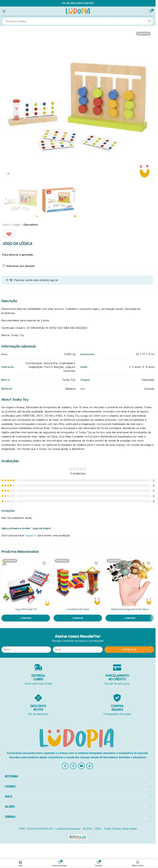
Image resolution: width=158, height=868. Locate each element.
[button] (78, 777)
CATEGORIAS (10, 787)
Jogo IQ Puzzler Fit (26, 609)
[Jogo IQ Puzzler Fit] (26, 582)
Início (6, 225)
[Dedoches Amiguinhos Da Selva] (130, 582)
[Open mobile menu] (4, 11)
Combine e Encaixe (78, 609)
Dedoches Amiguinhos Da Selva (130, 609)
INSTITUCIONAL (12, 777)
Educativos (31, 225)
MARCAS (9, 797)
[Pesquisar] (78, 21)
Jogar (16, 225)
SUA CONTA (10, 807)
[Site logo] (78, 11)
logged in (31, 535)
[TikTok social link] (90, 766)
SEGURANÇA (10, 817)
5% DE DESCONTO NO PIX (78, 3)
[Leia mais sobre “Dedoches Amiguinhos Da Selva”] (130, 618)
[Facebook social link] (65, 766)
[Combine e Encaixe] (78, 582)
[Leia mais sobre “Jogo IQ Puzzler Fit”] (26, 618)
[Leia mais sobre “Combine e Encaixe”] (78, 618)
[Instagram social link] (73, 766)
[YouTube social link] (81, 766)
